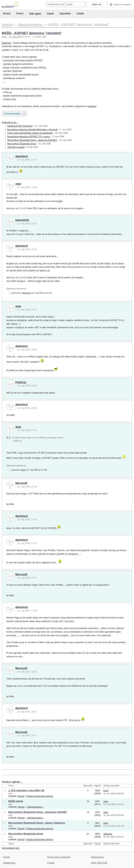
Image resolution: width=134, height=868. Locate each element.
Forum (20, 13)
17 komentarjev (12, 114)
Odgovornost (97, 857)
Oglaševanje (9, 863)
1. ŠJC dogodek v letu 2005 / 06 (26, 790)
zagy (18, 184)
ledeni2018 (22, 220)
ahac (18, 427)
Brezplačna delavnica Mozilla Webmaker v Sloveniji (32, 130)
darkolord (21, 156)
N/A (44, 37)
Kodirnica (6, 43)
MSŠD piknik (16, 801)
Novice (7, 13)
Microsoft (21, 483)
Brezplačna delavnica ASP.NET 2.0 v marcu (29, 137)
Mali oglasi (35, 14)
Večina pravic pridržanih (59, 857)
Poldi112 (21, 382)
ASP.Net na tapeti (16, 147)
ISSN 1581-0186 (99, 863)
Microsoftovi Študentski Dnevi (22, 144)
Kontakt (51, 863)
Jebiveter (108, 834)
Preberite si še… (10, 122)
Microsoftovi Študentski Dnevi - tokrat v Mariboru (37, 823)
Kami (106, 791)
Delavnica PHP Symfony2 (20, 126)
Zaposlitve (65, 13)
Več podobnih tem (11, 848)
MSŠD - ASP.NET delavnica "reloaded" (32, 33)
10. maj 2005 (15, 37)
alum (11, 793)
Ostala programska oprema (40, 796)
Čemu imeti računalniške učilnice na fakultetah (30, 133)
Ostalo (80, 13)
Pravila (6, 857)
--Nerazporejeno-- (35, 807)
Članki (50, 14)
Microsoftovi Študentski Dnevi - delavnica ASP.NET (32, 140)
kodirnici (92, 106)
